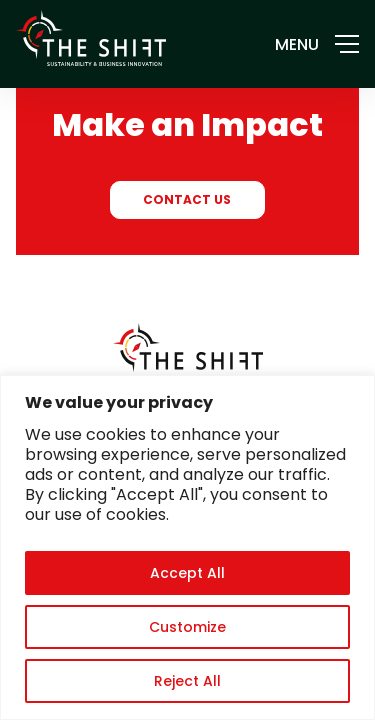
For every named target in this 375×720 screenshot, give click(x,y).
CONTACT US (187, 199)
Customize (187, 627)
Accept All (187, 573)
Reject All (187, 681)
